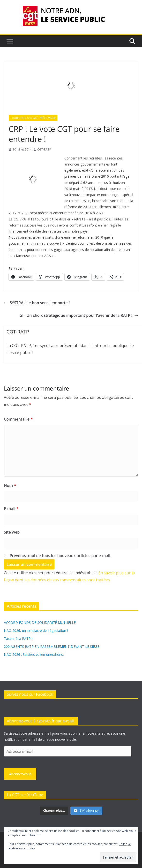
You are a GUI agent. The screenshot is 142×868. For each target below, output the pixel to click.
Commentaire (18, 419)
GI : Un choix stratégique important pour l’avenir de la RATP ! (79, 315)
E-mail (11, 509)
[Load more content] (54, 811)
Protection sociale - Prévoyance (33, 118)
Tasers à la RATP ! (18, 638)
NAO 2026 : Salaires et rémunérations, (34, 654)
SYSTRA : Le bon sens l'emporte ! (37, 303)
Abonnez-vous (20, 774)
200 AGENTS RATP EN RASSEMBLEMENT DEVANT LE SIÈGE (52, 646)
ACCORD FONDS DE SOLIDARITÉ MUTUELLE (40, 623)
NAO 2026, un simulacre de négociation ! (36, 630)
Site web (12, 532)
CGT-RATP (44, 149)
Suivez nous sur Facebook (30, 694)
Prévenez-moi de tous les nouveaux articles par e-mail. (60, 556)
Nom (10, 485)
